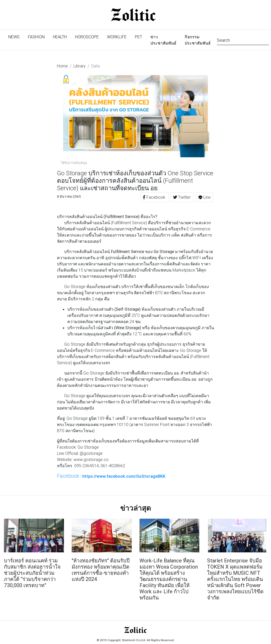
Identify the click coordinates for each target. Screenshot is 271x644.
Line (204, 197)
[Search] (243, 40)
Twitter (182, 197)
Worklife (117, 37)
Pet (138, 37)
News (16, 36)
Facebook (155, 197)
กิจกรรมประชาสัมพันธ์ (198, 40)
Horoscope (87, 37)
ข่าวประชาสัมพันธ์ (163, 40)
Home (62, 66)
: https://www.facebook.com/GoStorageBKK (111, 476)
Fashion (36, 37)
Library (80, 66)
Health (60, 37)
